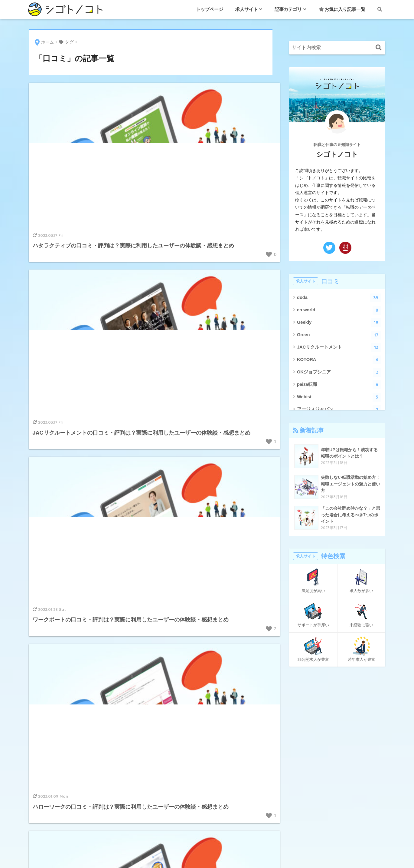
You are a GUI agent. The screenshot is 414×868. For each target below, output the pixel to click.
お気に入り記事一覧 (342, 9)
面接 (207, 767)
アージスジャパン (339, 410)
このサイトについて (303, 754)
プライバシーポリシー (306, 768)
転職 (207, 740)
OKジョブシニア (339, 372)
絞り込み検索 (296, 795)
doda (339, 298)
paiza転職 (339, 385)
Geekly (339, 323)
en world (339, 310)
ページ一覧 (294, 781)
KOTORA (339, 360)
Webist (339, 397)
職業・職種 (207, 726)
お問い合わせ (296, 727)
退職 (207, 753)
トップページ (210, 9)
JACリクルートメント (339, 348)
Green (339, 335)
